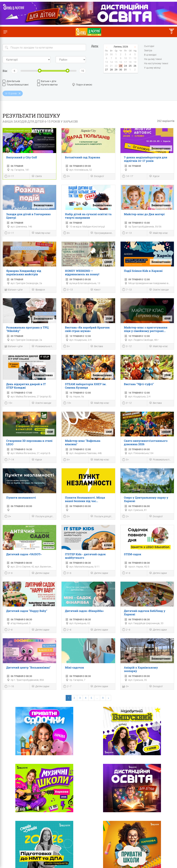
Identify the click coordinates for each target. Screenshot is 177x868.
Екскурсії (97, 176)
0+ (67, 177)
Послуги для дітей (43, 516)
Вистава (97, 347)
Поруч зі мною (82, 85)
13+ (67, 403)
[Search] (44, 47)
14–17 (128, 177)
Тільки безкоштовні (16, 85)
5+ (125, 460)
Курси (154, 176)
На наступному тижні (156, 64)
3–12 (127, 403)
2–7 (67, 687)
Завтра (148, 51)
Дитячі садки (40, 573)
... (97, 698)
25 (130, 66)
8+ (67, 233)
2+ (125, 517)
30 (121, 70)
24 (125, 66)
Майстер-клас (41, 233)
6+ (67, 347)
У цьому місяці (152, 68)
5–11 (9, 177)
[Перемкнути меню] (5, 32)
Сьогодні (149, 46)
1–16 (9, 687)
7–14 (9, 460)
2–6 (9, 630)
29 (116, 70)
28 (111, 70)
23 (121, 66)
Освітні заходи (159, 290)
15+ (8, 403)
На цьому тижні (153, 59)
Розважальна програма (43, 347)
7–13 (127, 290)
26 (135, 66)
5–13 (68, 290)
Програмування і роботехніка (102, 233)
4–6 (126, 573)
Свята (37, 176)
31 (125, 70)
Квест (95, 290)
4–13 (127, 233)
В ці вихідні (150, 55)
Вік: (5, 71)
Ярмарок (38, 290)
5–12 (127, 347)
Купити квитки (47, 85)
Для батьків (11, 81)
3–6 (9, 573)
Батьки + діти (47, 81)
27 (107, 70)
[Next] (108, 698)
